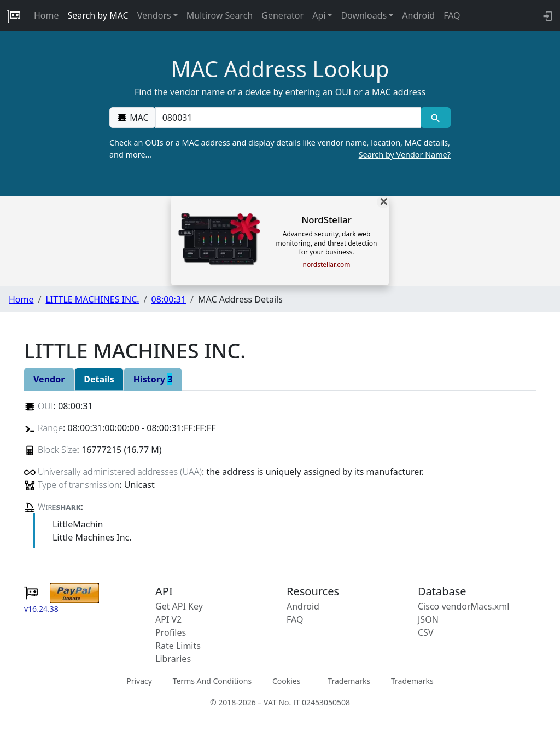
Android (418, 15)
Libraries (173, 659)
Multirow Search (220, 15)
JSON (428, 619)
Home (46, 15)
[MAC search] (436, 118)
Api (319, 15)
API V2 (168, 619)
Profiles (171, 632)
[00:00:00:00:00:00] (288, 118)
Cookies (286, 681)
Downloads (364, 15)
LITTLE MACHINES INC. (92, 299)
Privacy (139, 681)
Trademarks (349, 681)
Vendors (154, 15)
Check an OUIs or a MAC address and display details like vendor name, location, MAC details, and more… (280, 149)
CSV (426, 632)
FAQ (452, 15)
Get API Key (179, 606)
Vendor (49, 379)
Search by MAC (98, 15)
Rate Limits (178, 646)
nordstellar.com (326, 265)
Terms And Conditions (212, 681)
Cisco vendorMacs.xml (463, 606)
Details (99, 379)
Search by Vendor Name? (405, 155)
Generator (282, 15)
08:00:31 (169, 299)
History (153, 379)
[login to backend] (547, 15)
